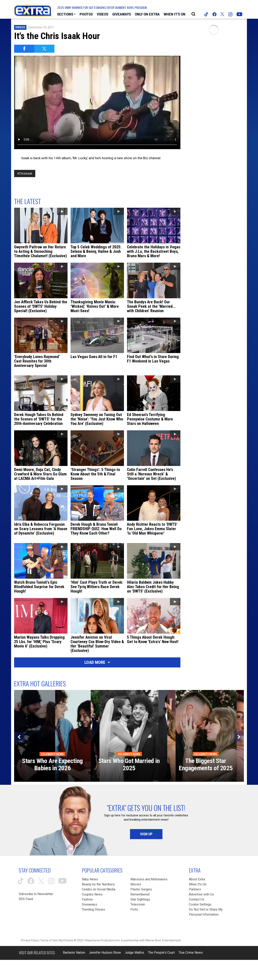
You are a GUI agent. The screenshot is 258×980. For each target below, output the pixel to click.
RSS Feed (26, 899)
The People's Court (161, 953)
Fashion (87, 899)
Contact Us (197, 899)
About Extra (197, 879)
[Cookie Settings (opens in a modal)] (200, 904)
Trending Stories (93, 909)
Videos (20, 27)
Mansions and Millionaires (149, 879)
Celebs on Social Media (99, 889)
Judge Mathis (134, 953)
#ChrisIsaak (25, 173)
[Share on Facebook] (24, 49)
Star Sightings (140, 899)
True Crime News (191, 953)
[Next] (239, 737)
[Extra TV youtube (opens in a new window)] (239, 14)
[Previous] (19, 737)
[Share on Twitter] (44, 49)
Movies (136, 884)
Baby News (90, 879)
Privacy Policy (30, 940)
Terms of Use (49, 940)
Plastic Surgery (141, 889)
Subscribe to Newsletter (36, 894)
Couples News (92, 894)
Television (138, 904)
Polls (134, 909)
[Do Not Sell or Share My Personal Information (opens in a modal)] (207, 912)
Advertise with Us (201, 894)
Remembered (140, 894)
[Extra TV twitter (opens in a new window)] (222, 14)
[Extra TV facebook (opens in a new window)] (214, 14)
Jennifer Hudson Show (105, 953)
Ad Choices (66, 940)
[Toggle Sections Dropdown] (66, 14)
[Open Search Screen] (193, 14)
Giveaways (89, 904)
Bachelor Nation (74, 953)
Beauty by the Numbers (98, 884)
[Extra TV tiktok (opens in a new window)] (206, 14)
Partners (195, 889)
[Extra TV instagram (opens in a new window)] (230, 14)
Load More (97, 662)
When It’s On (198, 884)
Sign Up (146, 834)
